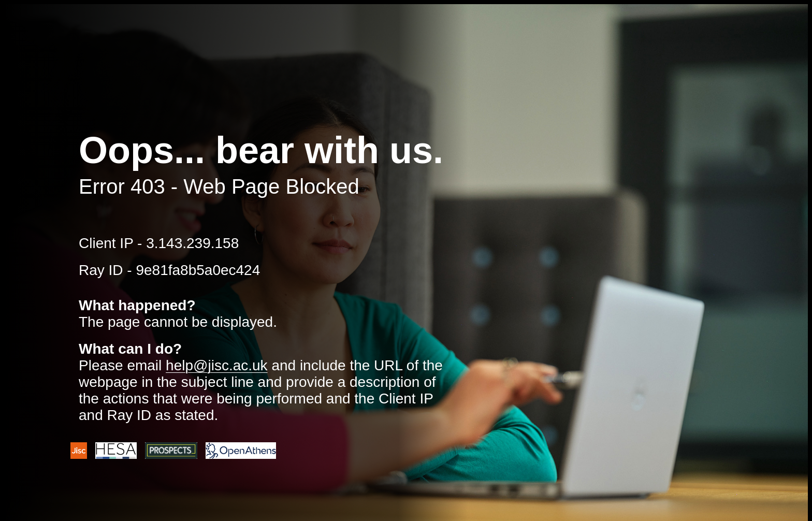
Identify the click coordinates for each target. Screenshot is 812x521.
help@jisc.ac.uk (217, 365)
